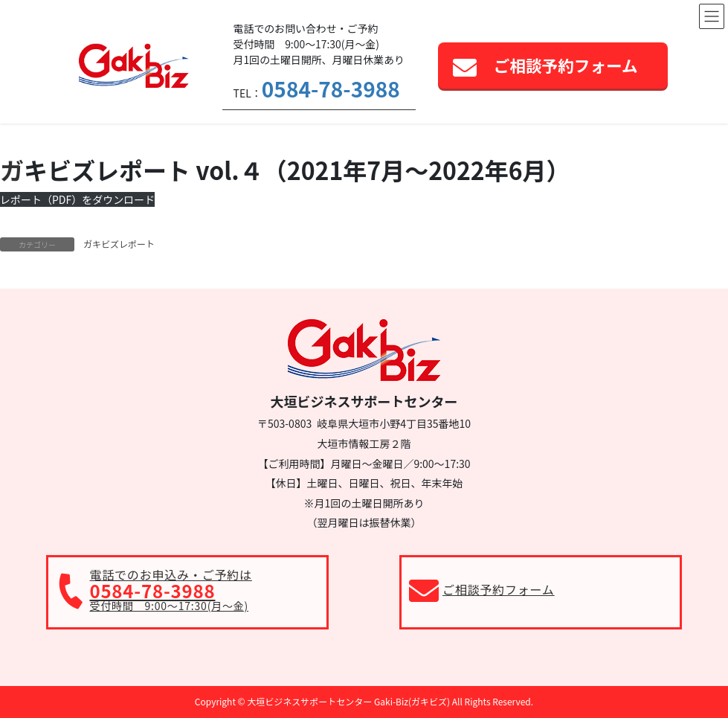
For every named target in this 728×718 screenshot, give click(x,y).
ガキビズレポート (119, 244)
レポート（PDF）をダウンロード (77, 199)
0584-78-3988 (331, 89)
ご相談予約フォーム (566, 65)
